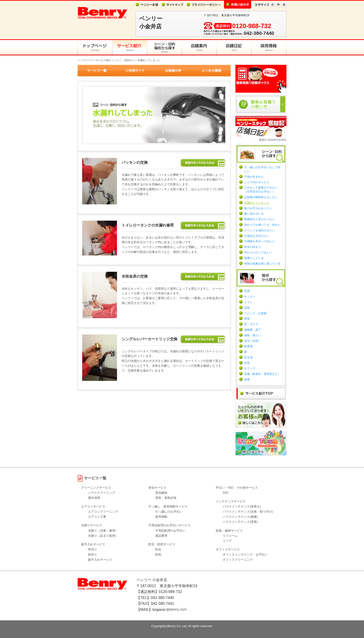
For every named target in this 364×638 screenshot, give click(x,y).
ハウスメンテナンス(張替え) (242, 506)
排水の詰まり (253, 247)
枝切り (93, 555)
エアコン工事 (97, 517)
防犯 (158, 555)
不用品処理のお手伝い (170, 531)
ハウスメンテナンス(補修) (240, 517)
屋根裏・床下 (253, 330)
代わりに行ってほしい (258, 252)
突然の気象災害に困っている (262, 264)
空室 (247, 363)
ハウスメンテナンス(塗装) (240, 522)
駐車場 (248, 346)
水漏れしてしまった (257, 203)
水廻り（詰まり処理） (103, 536)
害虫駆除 (161, 493)
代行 (226, 493)
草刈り (93, 549)
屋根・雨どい (253, 335)
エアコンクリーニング (103, 512)
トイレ (248, 302)
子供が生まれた (254, 177)
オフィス (250, 368)
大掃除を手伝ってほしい (260, 241)
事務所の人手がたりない (260, 219)
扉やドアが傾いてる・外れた (262, 225)
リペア (227, 541)
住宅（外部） (253, 341)
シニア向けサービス (257, 182)
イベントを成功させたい (260, 230)
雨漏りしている (254, 258)
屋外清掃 (94, 498)
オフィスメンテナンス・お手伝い (245, 555)
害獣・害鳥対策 (166, 498)
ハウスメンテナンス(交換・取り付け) (248, 512)
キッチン (250, 297)
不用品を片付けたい (257, 236)
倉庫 (247, 380)
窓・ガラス (251, 324)
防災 (158, 549)
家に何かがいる (254, 214)
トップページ (85, 60)
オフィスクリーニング (238, 560)
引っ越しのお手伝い (169, 512)
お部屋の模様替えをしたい (261, 197)
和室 (247, 319)
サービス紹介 (104, 60)
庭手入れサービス (100, 560)
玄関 (247, 291)
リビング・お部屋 (255, 313)
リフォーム (230, 536)
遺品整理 (161, 536)
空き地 (248, 357)
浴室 (247, 308)
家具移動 (161, 517)
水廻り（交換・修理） (103, 531)
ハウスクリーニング (102, 493)
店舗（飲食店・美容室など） (262, 374)
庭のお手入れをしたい (258, 208)
